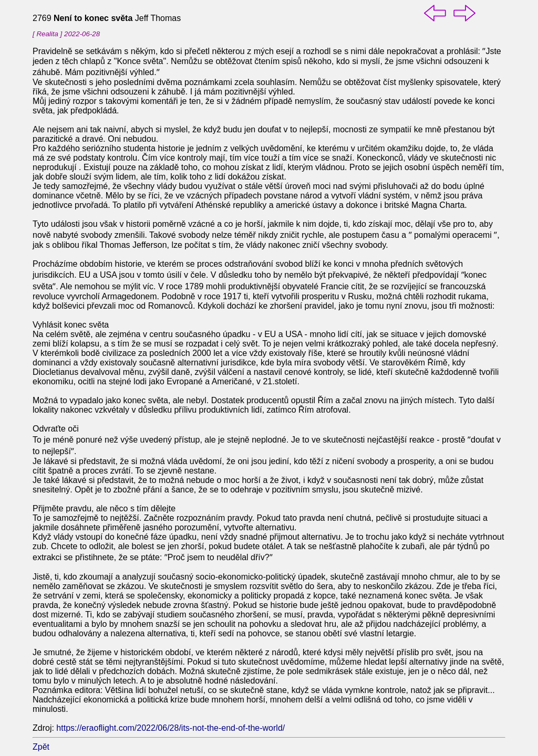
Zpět (41, 747)
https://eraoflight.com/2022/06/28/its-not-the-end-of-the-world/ (170, 728)
